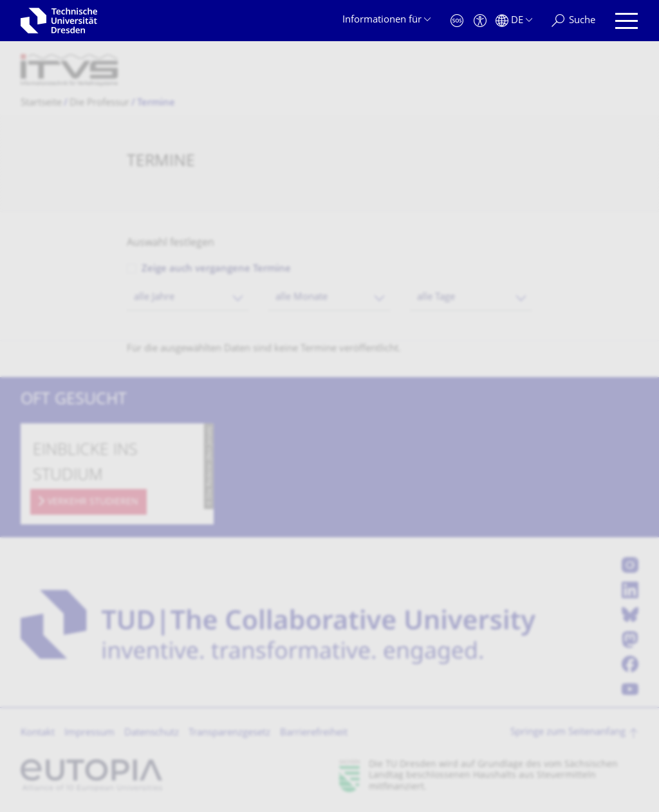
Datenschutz (152, 733)
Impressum (89, 733)
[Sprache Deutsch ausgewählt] (514, 21)
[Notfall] (457, 21)
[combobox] (188, 298)
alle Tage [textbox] (436, 298)
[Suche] (573, 21)
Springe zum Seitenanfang (568, 733)
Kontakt (38, 733)
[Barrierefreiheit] (480, 21)
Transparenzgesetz (229, 733)
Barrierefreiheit (314, 733)
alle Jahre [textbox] (154, 298)
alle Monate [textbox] (302, 298)
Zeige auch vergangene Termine (216, 269)
